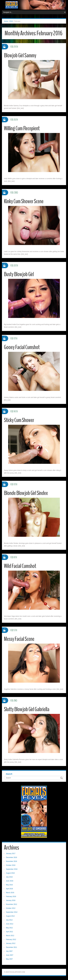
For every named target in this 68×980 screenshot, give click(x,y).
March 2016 (10, 893)
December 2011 (11, 947)
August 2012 (10, 916)
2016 (11, 21)
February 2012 (11, 939)
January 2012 (11, 943)
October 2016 (11, 865)
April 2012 (9, 932)
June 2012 (10, 924)
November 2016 (11, 861)
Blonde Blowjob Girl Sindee (26, 493)
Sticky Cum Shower (19, 420)
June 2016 (10, 881)
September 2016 (12, 869)
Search (9, 774)
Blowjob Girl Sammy (20, 55)
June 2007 (10, 955)
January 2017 (11, 854)
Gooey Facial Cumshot (22, 347)
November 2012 (11, 904)
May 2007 (9, 959)
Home (6, 21)
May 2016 (9, 885)
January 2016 (11, 900)
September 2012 (12, 912)
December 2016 (11, 857)
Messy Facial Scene (19, 639)
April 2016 (9, 889)
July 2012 (9, 920)
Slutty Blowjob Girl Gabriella (27, 709)
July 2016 (9, 877)
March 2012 (10, 936)
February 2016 (11, 897)
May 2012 (9, 928)
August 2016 (10, 873)
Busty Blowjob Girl (19, 274)
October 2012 (11, 908)
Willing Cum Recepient (22, 128)
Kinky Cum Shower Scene (24, 201)
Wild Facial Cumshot (20, 566)
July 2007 (9, 951)
